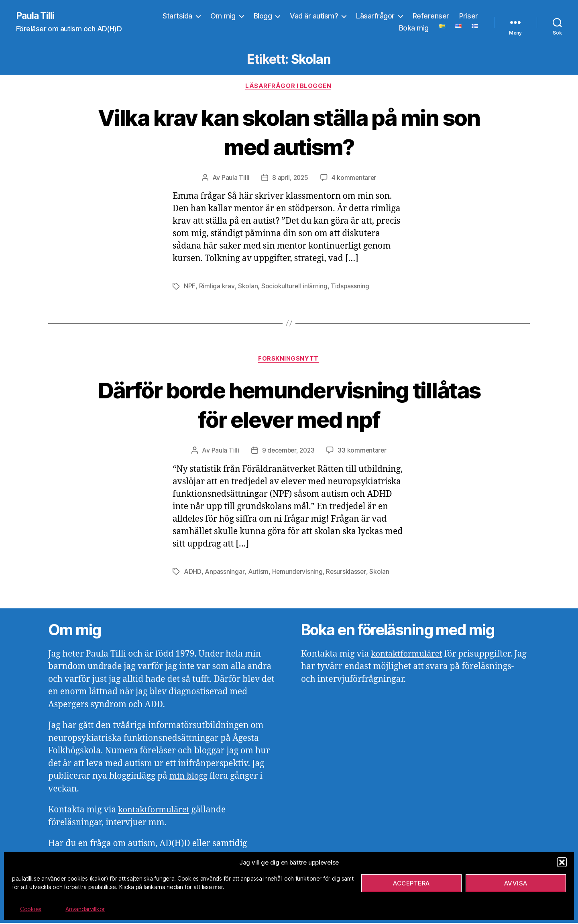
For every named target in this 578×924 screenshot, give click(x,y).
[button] (562, 862)
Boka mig (414, 28)
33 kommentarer (363, 452)
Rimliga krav (216, 287)
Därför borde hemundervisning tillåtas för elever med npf (289, 406)
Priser (469, 16)
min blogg (189, 777)
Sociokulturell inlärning (294, 287)
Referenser (431, 16)
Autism (258, 573)
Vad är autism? (314, 16)
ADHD (192, 573)
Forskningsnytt (289, 360)
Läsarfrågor (375, 16)
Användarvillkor (85, 909)
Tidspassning (350, 287)
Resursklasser (347, 573)
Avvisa (516, 883)
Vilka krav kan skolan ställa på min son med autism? (289, 132)
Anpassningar (224, 573)
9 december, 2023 (288, 452)
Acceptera (411, 883)
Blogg (263, 16)
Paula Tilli (36, 16)
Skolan (247, 287)
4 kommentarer (355, 179)
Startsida (177, 16)
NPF (189, 287)
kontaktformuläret (155, 811)
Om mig (223, 16)
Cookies (31, 909)
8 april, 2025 (290, 179)
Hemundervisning (297, 573)
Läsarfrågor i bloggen (289, 87)
